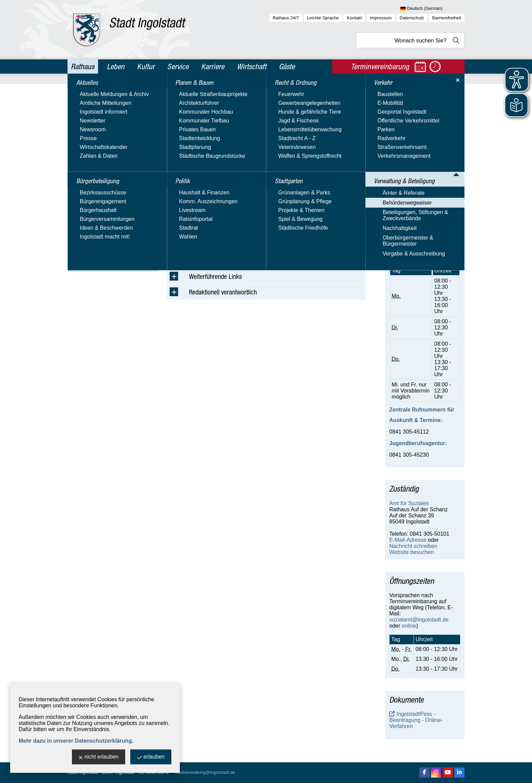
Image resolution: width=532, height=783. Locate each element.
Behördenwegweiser (96, 215)
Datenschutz (412, 18)
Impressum (381, 18)
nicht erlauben (99, 757)
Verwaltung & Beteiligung (106, 193)
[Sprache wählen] (432, 9)
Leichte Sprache (323, 18)
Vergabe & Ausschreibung (102, 266)
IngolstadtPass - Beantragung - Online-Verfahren (416, 720)
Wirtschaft (252, 66)
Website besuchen (411, 209)
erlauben (151, 757)
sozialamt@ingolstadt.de (419, 620)
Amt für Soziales (409, 503)
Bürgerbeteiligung (96, 106)
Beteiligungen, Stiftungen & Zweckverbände (104, 228)
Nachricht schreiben (413, 203)
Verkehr (82, 178)
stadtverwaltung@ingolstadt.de (205, 772)
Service (178, 66)
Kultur (146, 66)
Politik (80, 135)
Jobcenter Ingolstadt (414, 124)
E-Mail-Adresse (408, 197)
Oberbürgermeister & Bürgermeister (97, 254)
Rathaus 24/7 (286, 18)
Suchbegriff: (181, 135)
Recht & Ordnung (94, 149)
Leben (116, 66)
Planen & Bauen (93, 120)
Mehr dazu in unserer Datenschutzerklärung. (76, 741)
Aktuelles (84, 91)
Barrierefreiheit (447, 18)
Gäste (287, 66)
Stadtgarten (88, 164)
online (409, 626)
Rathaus (83, 66)
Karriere (213, 66)
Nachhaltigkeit (88, 241)
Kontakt (354, 18)
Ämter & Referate (92, 205)
